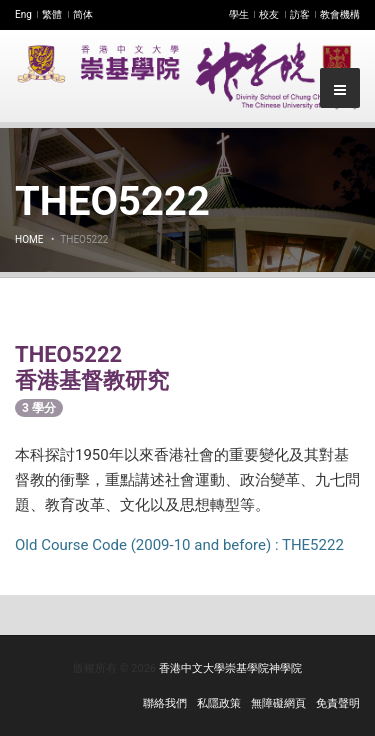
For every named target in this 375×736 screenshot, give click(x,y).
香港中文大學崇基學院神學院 (230, 668)
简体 (83, 14)
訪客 (300, 14)
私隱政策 (219, 703)
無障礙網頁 (278, 703)
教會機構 (340, 14)
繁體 (52, 14)
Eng (23, 14)
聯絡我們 (165, 703)
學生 (239, 14)
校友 (269, 14)
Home (29, 239)
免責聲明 (338, 703)
